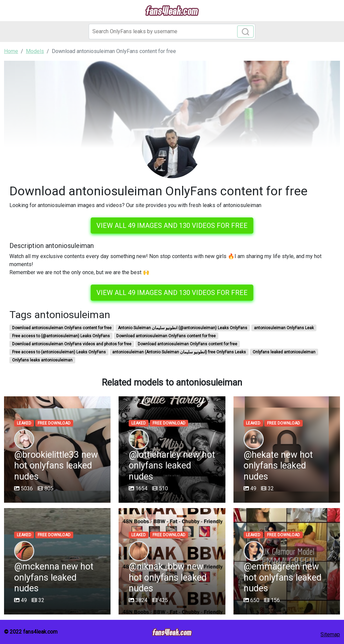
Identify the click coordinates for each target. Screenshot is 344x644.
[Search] (172, 32)
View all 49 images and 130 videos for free (172, 226)
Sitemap (330, 634)
